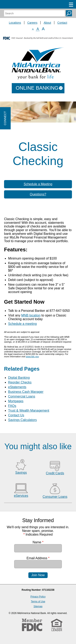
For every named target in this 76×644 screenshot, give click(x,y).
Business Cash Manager (26, 392)
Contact (62, 23)
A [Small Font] (33, 29)
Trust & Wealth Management (29, 411)
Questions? (38, 194)
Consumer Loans (55, 497)
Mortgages (16, 401)
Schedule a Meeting (38, 184)
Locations (15, 23)
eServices (21, 496)
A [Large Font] (43, 29)
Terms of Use (38, 602)
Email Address (38, 558)
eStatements (17, 387)
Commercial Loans (22, 396)
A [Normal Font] (38, 29)
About (47, 23)
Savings (21, 473)
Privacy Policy (38, 597)
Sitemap (38, 606)
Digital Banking (19, 378)
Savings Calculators (22, 420)
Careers (32, 23)
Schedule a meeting (22, 324)
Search (69, 13)
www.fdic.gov (32, 357)
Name (38, 542)
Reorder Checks (20, 382)
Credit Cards (55, 473)
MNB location (31, 315)
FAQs (12, 406)
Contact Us (16, 415)
